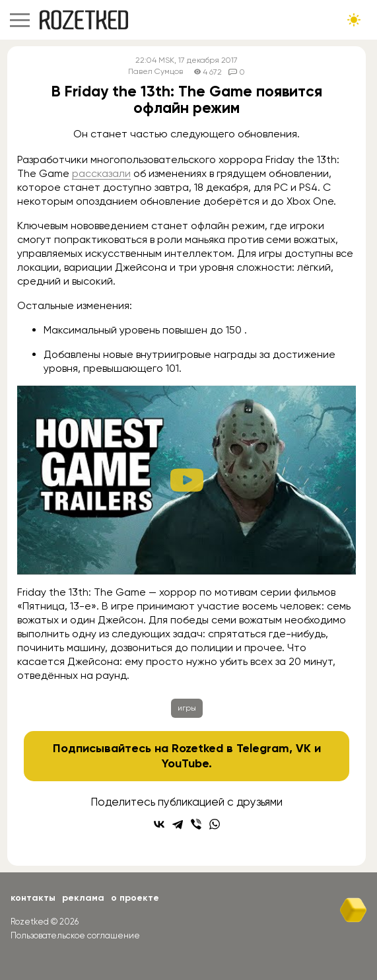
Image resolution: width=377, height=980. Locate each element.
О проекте (135, 898)
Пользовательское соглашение (75, 935)
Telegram (263, 748)
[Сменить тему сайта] (354, 20)
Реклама (83, 898)
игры (187, 708)
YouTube (185, 763)
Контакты (33, 898)
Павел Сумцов (155, 72)
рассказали (101, 173)
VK (303, 748)
